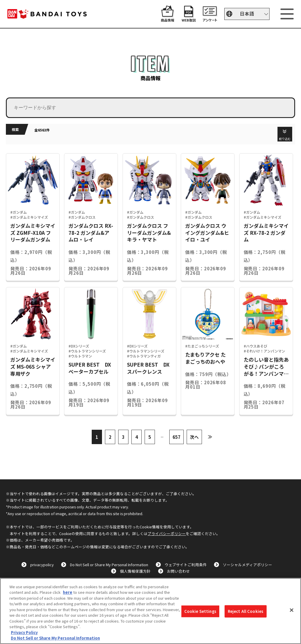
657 (177, 437)
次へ (194, 437)
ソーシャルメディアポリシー (248, 565)
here (68, 592)
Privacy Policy (24, 632)
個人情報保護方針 (135, 571)
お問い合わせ (178, 571)
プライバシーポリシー (167, 533)
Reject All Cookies (246, 611)
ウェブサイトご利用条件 (186, 565)
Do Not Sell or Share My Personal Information (109, 565)
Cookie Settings (200, 611)
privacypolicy (42, 565)
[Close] (292, 610)
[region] (150, 611)
